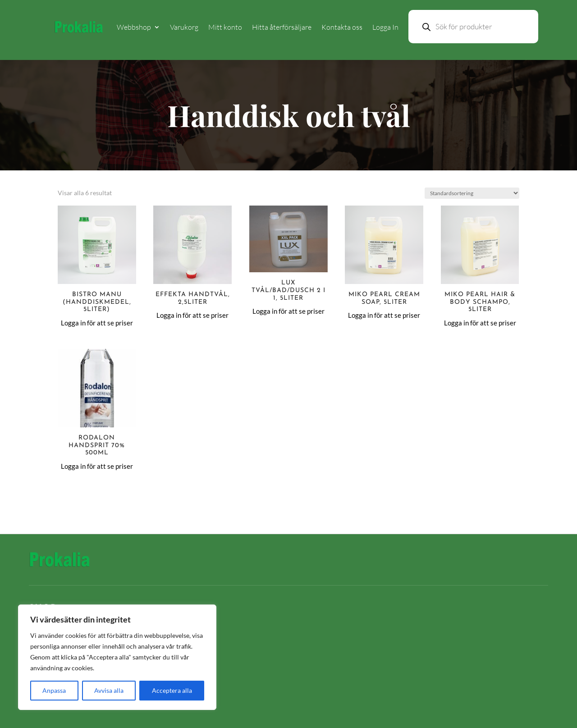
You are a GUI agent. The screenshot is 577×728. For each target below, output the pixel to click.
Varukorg (184, 27)
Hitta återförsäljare (282, 27)
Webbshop (134, 27)
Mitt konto (225, 27)
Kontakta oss (342, 27)
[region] (117, 657)
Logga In (385, 27)
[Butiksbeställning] (472, 193)
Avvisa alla (109, 690)
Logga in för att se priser (97, 323)
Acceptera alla (172, 690)
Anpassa (54, 690)
